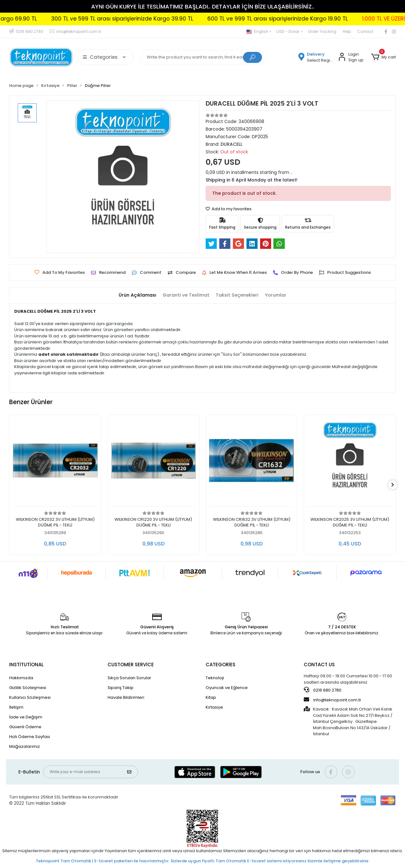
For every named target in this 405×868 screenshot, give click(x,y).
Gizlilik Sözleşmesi (28, 688)
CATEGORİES (221, 665)
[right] (396, 485)
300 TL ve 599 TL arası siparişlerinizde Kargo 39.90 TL (141, 19)
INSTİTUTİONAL (26, 665)
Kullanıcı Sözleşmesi (30, 697)
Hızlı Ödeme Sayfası (30, 737)
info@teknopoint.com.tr (333, 700)
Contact (365, 31)
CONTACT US (319, 665)
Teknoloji (215, 678)
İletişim (16, 707)
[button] (383, 57)
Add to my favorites (229, 209)
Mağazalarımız (25, 746)
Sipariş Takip (121, 688)
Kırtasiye (214, 707)
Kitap (211, 697)
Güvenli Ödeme (25, 727)
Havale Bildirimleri (126, 697)
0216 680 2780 (323, 690)
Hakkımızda (21, 678)
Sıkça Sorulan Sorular (129, 678)
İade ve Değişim (26, 717)
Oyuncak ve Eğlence (227, 688)
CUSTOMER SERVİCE (131, 665)
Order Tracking (322, 31)
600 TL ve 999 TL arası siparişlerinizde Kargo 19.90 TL (296, 19)
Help (347, 31)
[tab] (135, 295)
